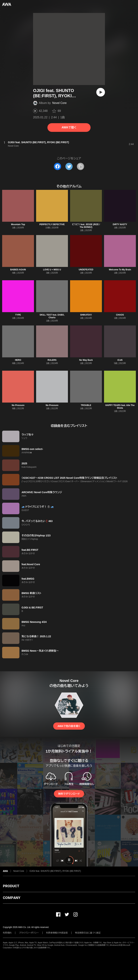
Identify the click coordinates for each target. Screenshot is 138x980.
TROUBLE (86, 405)
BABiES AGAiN (18, 270)
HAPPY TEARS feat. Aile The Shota (120, 407)
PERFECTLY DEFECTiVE (52, 224)
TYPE (18, 315)
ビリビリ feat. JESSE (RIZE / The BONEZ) (86, 226)
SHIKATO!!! (86, 315)
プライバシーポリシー (29, 933)
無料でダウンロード (69, 794)
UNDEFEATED (86, 270)
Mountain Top (18, 224)
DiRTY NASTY (120, 224)
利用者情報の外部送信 (57, 933)
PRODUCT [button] (11, 886)
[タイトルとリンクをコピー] (80, 166)
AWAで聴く (69, 127)
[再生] (101, 92)
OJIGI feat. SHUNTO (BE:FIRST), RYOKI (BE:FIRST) (55, 871)
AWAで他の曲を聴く (69, 726)
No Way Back (86, 360)
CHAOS (120, 315)
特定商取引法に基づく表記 (88, 933)
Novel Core (59, 103)
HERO (18, 360)
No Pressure (18, 405)
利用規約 (7, 933)
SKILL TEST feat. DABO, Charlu (52, 316)
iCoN (120, 360)
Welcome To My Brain (120, 270)
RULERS (52, 360)
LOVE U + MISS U (52, 270)
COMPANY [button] (12, 898)
